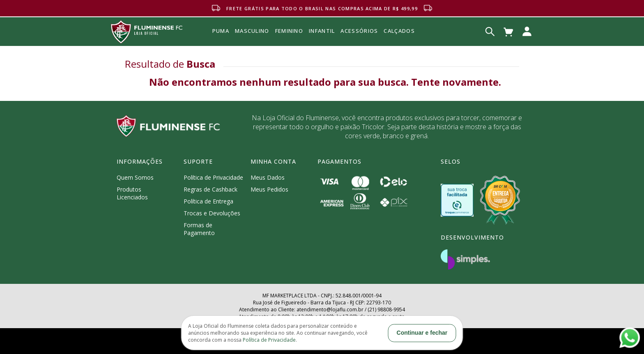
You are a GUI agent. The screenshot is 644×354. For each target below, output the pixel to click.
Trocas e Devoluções (212, 213)
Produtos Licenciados (132, 193)
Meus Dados (268, 177)
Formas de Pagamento (199, 229)
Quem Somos (135, 177)
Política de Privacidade (213, 177)
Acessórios (359, 49)
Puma (221, 40)
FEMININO (289, 31)
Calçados (399, 31)
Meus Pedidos (269, 189)
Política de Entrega (208, 201)
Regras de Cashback (210, 189)
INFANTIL (322, 31)
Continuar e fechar (422, 333)
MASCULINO (252, 31)
